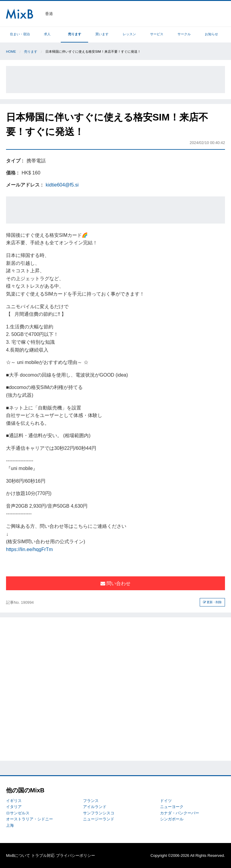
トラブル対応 (43, 855)
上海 (10, 825)
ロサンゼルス (18, 813)
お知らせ (211, 34)
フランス (91, 801)
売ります (75, 34)
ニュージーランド (99, 819)
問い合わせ (115, 583)
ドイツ (166, 801)
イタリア (14, 807)
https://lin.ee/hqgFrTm (29, 549)
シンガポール (172, 819)
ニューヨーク (172, 807)
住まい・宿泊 (20, 34)
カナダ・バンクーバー (180, 813)
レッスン (129, 34)
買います (102, 34)
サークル (184, 34)
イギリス (14, 801)
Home (11, 52)
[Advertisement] (115, 80)
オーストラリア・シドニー (29, 819)
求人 (47, 34)
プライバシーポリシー (75, 855)
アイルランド (95, 807)
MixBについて (18, 855)
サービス (157, 34)
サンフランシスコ (99, 813)
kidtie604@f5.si (62, 185)
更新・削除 (213, 602)
